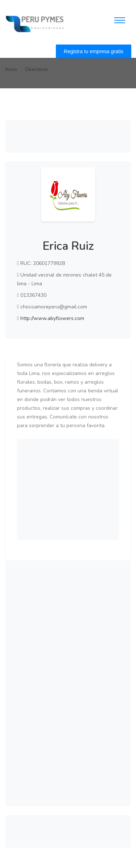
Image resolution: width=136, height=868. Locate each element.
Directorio (37, 69)
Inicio (11, 69)
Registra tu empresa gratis (94, 51)
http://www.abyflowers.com (52, 318)
